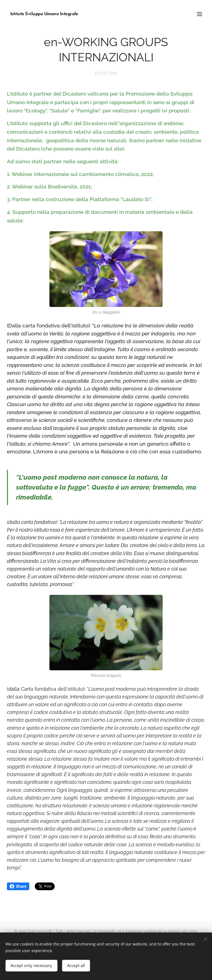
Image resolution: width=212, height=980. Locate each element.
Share (18, 886)
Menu (200, 14)
